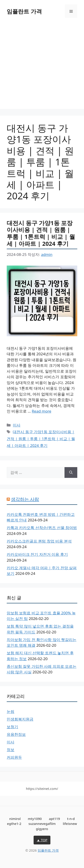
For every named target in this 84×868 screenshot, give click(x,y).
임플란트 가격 (24, 11)
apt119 (54, 819)
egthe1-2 (14, 824)
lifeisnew (70, 824)
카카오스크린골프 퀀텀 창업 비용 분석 (39, 541)
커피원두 (14, 757)
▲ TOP (42, 840)
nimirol (15, 819)
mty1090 (35, 819)
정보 (11, 750)
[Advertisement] (42, 67)
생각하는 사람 (25, 499)
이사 (17, 425)
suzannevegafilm (42, 824)
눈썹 (11, 711)
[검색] (71, 472)
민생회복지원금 (20, 719)
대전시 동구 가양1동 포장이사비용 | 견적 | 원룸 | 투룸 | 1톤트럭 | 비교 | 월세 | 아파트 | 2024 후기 (41, 233)
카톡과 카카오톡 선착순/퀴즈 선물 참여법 (42, 528)
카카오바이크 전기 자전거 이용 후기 (37, 554)
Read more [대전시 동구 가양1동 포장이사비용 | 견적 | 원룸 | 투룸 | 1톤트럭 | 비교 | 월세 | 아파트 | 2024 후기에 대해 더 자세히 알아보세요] (42, 411)
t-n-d (71, 819)
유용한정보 (16, 734)
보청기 (12, 727)
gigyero (42, 829)
